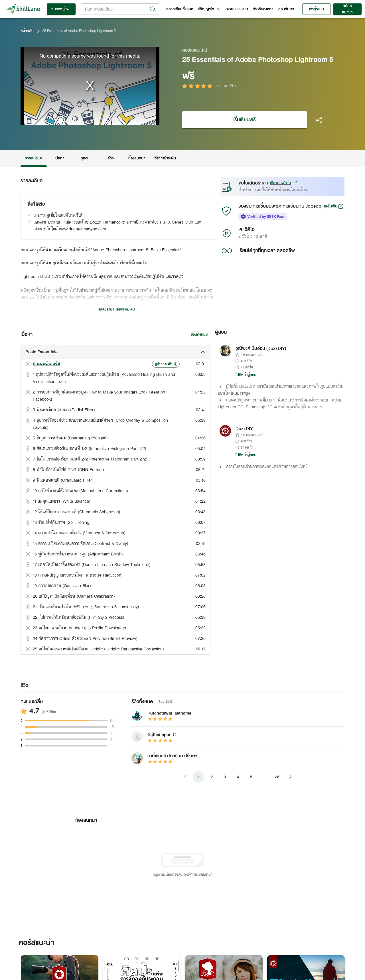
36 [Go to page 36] (277, 777)
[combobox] (120, 9)
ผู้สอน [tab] (85, 158)
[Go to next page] (290, 777)
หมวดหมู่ (61, 9)
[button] (115, 352)
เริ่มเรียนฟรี (245, 120)
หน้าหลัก (27, 31)
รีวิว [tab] (111, 158)
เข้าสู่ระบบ (317, 9)
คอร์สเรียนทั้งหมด (180, 9)
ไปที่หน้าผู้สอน (246, 375)
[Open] (153, 9)
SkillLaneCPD (237, 9)
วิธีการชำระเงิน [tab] (165, 158)
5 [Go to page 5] (251, 777)
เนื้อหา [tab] (60, 158)
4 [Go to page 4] (238, 777)
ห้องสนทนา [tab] (137, 158)
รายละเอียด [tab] (34, 158)
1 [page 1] (198, 777)
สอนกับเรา (286, 9)
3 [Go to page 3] (225, 777)
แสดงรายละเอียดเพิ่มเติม (117, 309)
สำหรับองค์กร (263, 9)
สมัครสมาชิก (347, 9)
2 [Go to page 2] (212, 777)
